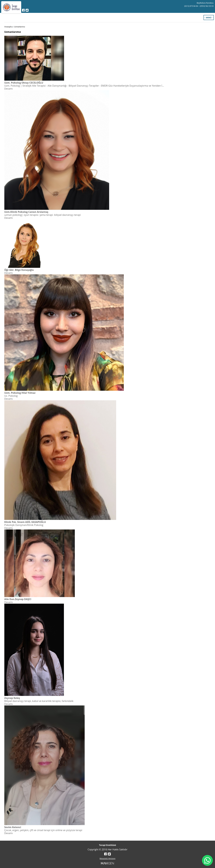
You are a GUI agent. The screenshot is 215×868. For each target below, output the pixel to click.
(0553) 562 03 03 (207, 6)
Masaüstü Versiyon (107, 859)
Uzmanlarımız (20, 27)
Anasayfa (8, 27)
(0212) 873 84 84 (191, 6)
